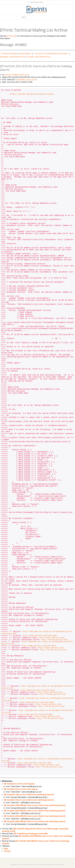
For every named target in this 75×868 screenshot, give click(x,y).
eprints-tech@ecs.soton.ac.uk (17, 75)
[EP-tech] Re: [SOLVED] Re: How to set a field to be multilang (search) (35, 805)
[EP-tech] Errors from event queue (19, 784)
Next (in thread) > (61, 54)
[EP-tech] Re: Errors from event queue (21, 789)
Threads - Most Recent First (38, 57)
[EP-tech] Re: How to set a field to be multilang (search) (29, 794)
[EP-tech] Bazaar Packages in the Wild (31, 834)
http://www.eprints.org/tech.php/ (40, 636)
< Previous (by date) (8, 54)
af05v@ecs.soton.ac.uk (27, 80)
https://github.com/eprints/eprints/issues (32, 94)
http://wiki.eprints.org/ (52, 638)
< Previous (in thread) (43, 54)
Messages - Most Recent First (12, 57)
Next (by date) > (25, 54)
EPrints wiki (12, 36)
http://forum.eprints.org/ (55, 640)
